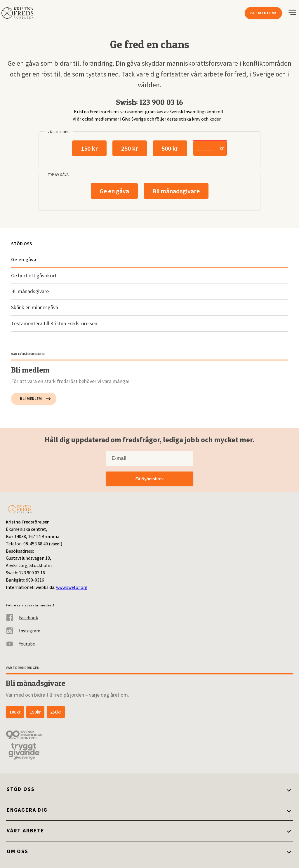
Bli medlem (31, 399)
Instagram (23, 631)
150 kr (89, 148)
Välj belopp (59, 132)
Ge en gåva (114, 191)
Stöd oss (22, 243)
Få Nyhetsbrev (149, 479)
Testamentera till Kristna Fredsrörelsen (54, 323)
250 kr (130, 148)
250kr (56, 712)
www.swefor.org (72, 587)
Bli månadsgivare (176, 191)
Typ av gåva (58, 174)
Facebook (22, 618)
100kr (15, 712)
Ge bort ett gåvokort (34, 275)
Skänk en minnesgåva (35, 307)
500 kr (170, 148)
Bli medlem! (263, 13)
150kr (35, 712)
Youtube (20, 644)
